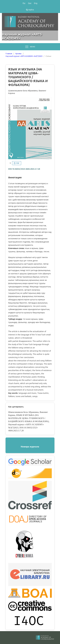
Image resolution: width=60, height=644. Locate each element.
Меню (30, 47)
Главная (9, 54)
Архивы (18, 54)
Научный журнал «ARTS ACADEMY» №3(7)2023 (24, 56)
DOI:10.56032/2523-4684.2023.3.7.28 (24, 169)
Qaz (30, 3)
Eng (36, 3)
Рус (24, 3)
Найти (30, 10)
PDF (18, 163)
